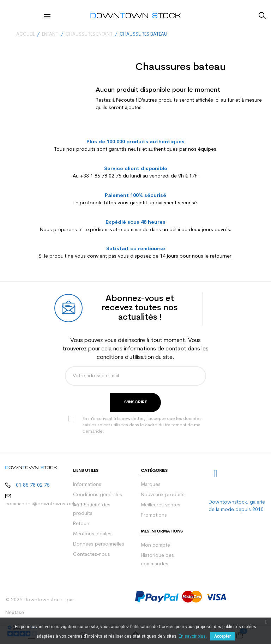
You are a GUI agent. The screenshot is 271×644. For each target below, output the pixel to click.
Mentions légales (92, 534)
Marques (151, 485)
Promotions (154, 515)
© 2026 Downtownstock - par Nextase (40, 606)
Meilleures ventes (161, 505)
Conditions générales (98, 495)
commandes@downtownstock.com (46, 504)
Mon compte (155, 545)
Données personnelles (99, 544)
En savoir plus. (193, 636)
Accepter (222, 636)
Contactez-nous (92, 555)
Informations (87, 485)
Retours (82, 524)
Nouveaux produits (163, 495)
